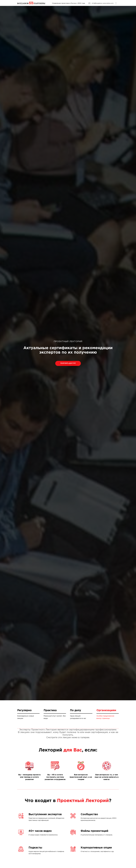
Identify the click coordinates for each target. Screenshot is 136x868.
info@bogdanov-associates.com (103, 3)
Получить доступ (68, 363)
